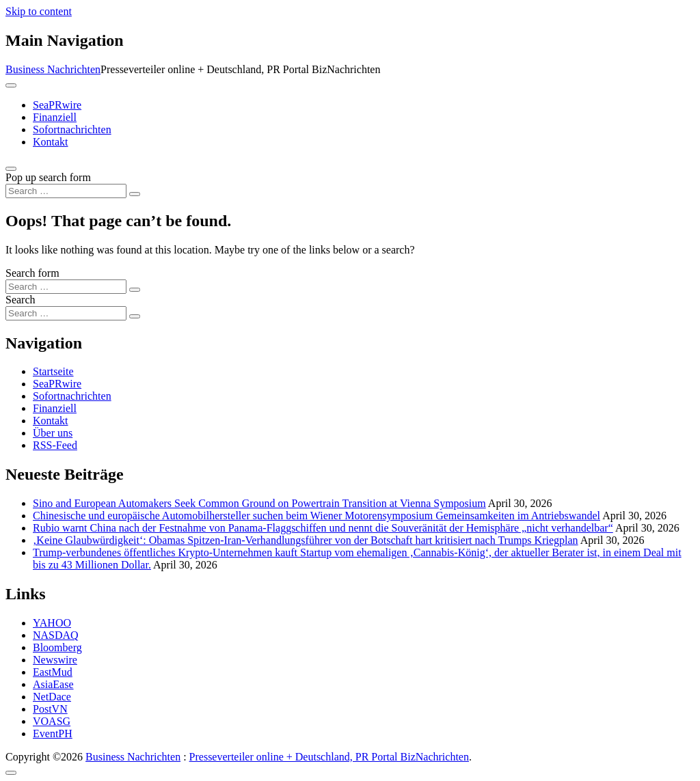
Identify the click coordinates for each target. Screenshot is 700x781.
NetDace (52, 697)
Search (21, 300)
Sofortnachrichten (72, 129)
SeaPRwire (57, 105)
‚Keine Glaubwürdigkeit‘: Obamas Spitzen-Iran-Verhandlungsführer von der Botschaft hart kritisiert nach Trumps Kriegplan (306, 540)
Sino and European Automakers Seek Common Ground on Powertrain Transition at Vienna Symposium (259, 503)
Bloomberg (57, 647)
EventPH (53, 734)
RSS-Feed (55, 445)
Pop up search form (48, 177)
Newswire (55, 660)
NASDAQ (56, 635)
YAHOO (52, 623)
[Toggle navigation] (11, 85)
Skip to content (39, 11)
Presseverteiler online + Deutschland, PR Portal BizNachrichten (329, 757)
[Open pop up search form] (11, 169)
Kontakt (51, 142)
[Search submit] (135, 194)
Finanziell (55, 117)
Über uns (53, 433)
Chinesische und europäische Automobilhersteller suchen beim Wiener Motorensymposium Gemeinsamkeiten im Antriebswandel (317, 516)
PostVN (50, 709)
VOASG (52, 721)
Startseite (53, 371)
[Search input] (66, 191)
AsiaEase (53, 684)
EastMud (53, 672)
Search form (32, 273)
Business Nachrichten (53, 69)
